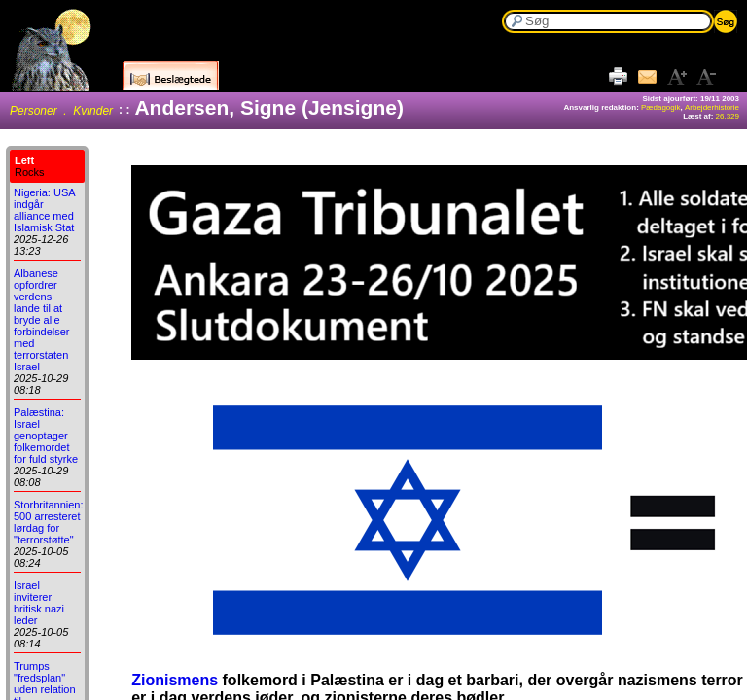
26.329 (728, 116)
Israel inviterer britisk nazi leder (39, 603)
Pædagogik (660, 107)
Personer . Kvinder (61, 111)
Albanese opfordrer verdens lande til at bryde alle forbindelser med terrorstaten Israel (41, 320)
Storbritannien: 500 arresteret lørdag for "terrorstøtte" (49, 522)
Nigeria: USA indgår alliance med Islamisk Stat (44, 210)
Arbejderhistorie (712, 107)
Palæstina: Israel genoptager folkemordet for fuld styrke (46, 436)
